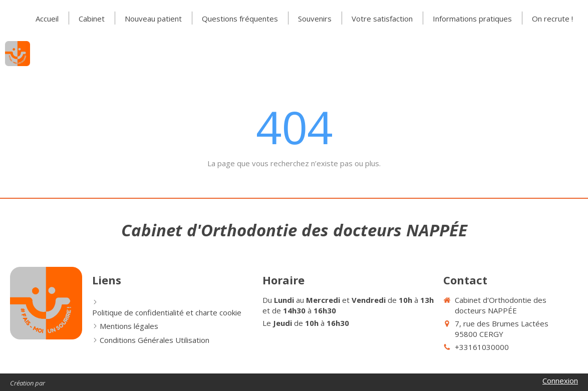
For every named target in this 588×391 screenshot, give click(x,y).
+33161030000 (482, 347)
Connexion (560, 380)
